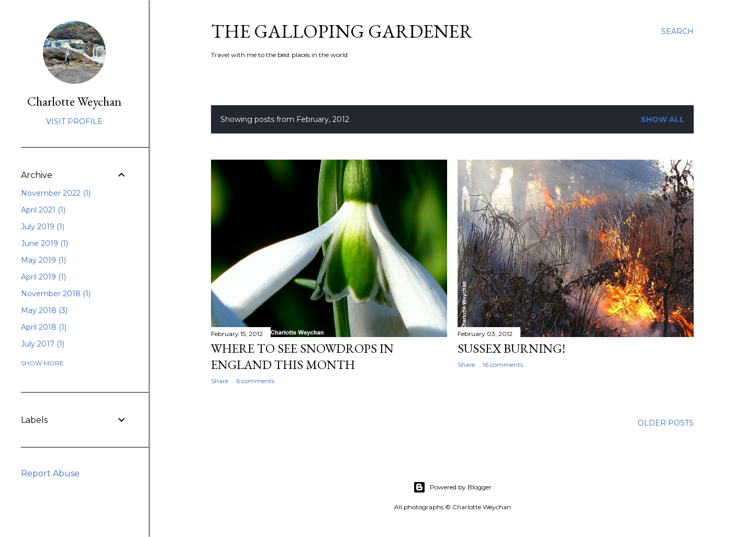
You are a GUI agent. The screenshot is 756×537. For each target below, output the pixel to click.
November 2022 (56, 193)
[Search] (677, 31)
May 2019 (43, 260)
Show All (663, 119)
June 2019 (45, 243)
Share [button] (220, 381)
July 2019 (43, 227)
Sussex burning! (512, 348)
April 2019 (43, 277)
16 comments (503, 365)
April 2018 (44, 327)
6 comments (255, 381)
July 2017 (43, 344)
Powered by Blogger (452, 487)
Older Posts (666, 423)
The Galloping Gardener (342, 31)
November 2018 (56, 294)
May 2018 (44, 310)
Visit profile (74, 121)
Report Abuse (50, 473)
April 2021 (43, 210)
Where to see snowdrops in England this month (302, 356)
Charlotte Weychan (74, 101)
